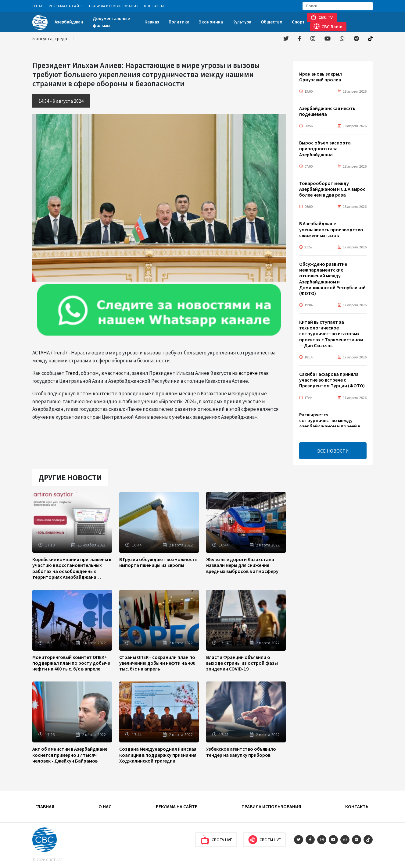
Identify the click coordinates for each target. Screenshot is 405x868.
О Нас (38, 6)
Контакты (154, 6)
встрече (248, 373)
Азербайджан (69, 22)
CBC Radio (328, 26)
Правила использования (114, 6)
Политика (179, 22)
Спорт (298, 22)
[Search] (338, 6)
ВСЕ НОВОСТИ (333, 451)
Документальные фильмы (111, 22)
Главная (45, 806)
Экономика (211, 22)
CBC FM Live (264, 840)
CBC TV (322, 17)
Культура (242, 22)
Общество (272, 22)
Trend (72, 373)
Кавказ (152, 22)
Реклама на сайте (66, 6)
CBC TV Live (216, 840)
